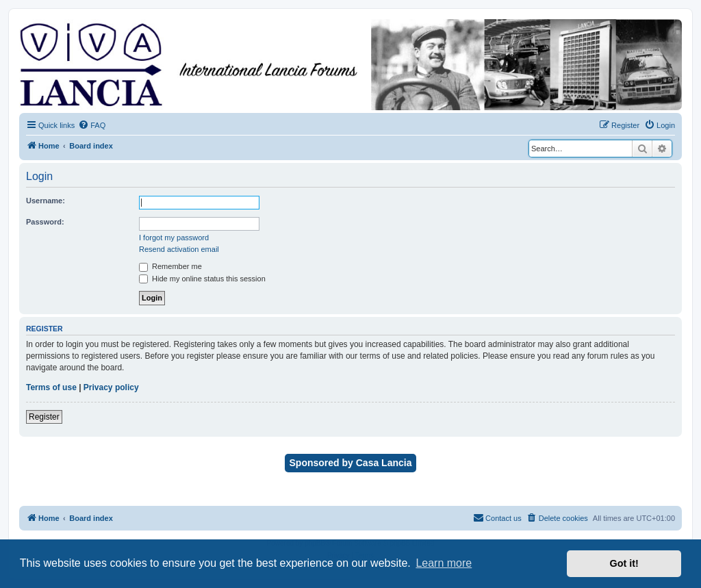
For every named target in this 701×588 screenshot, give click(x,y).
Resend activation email (179, 249)
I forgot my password (174, 238)
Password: (45, 222)
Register (44, 417)
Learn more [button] (444, 563)
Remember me (170, 266)
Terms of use (51, 387)
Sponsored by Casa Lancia (351, 463)
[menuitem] (92, 125)
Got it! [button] (624, 563)
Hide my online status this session (202, 279)
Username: (46, 201)
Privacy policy (111, 387)
